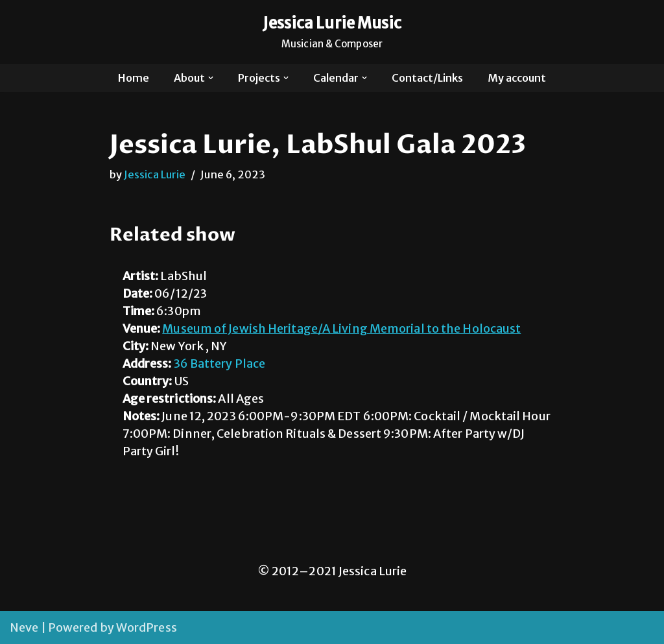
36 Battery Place (220, 364)
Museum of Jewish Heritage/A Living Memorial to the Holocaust (341, 328)
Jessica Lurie (155, 174)
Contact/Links (427, 78)
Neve (24, 627)
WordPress (147, 627)
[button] (211, 78)
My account (517, 78)
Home (134, 78)
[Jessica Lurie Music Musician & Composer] (332, 32)
